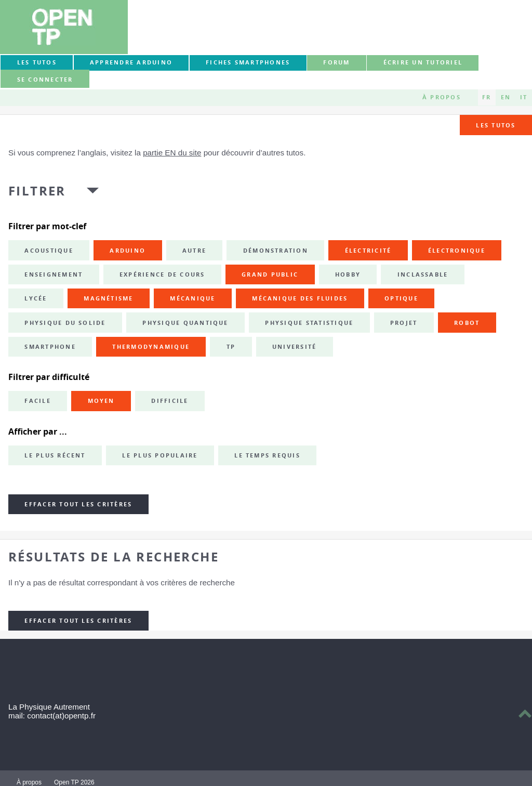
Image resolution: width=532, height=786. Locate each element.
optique (401, 298)
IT (524, 97)
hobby (348, 274)
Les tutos (37, 62)
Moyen (101, 401)
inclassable (423, 274)
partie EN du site (172, 153)
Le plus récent (55, 455)
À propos (442, 97)
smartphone (50, 347)
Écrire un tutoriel (423, 62)
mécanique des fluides (300, 298)
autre (194, 251)
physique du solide (65, 323)
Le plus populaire (160, 455)
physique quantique (185, 323)
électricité (368, 251)
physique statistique (309, 323)
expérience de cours (162, 274)
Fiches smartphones (248, 62)
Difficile (170, 401)
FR (487, 97)
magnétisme (108, 298)
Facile (37, 401)
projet (404, 323)
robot (467, 323)
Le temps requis (267, 455)
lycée (36, 298)
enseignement (54, 274)
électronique (457, 251)
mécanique (192, 298)
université (294, 347)
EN (506, 97)
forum (336, 62)
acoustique (49, 251)
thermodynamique (151, 347)
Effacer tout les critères (78, 504)
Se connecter (45, 80)
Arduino (128, 251)
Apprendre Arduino (131, 62)
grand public (270, 274)
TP (231, 347)
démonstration (276, 251)
